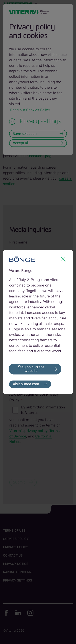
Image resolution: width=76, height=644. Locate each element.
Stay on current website (31, 369)
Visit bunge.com (26, 384)
